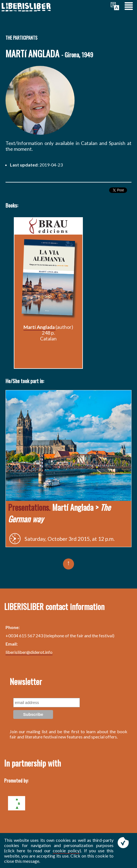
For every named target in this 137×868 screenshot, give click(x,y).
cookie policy (66, 850)
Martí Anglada (39, 327)
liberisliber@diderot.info (29, 652)
